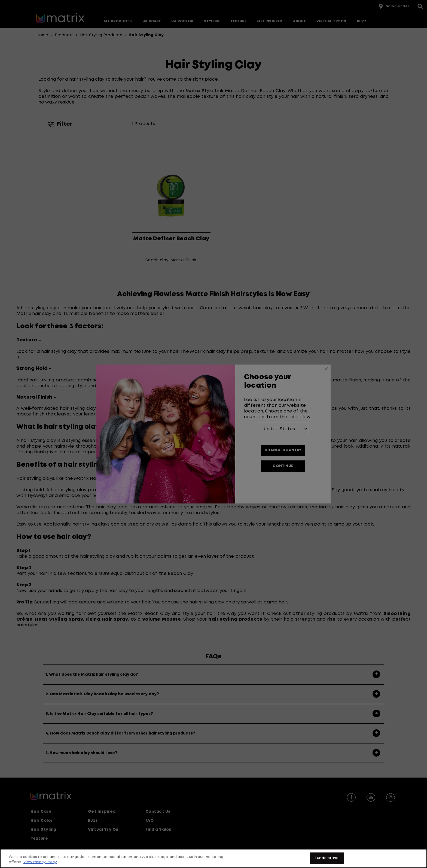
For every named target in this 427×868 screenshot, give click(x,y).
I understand (327, 861)
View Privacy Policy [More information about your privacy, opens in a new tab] (40, 865)
